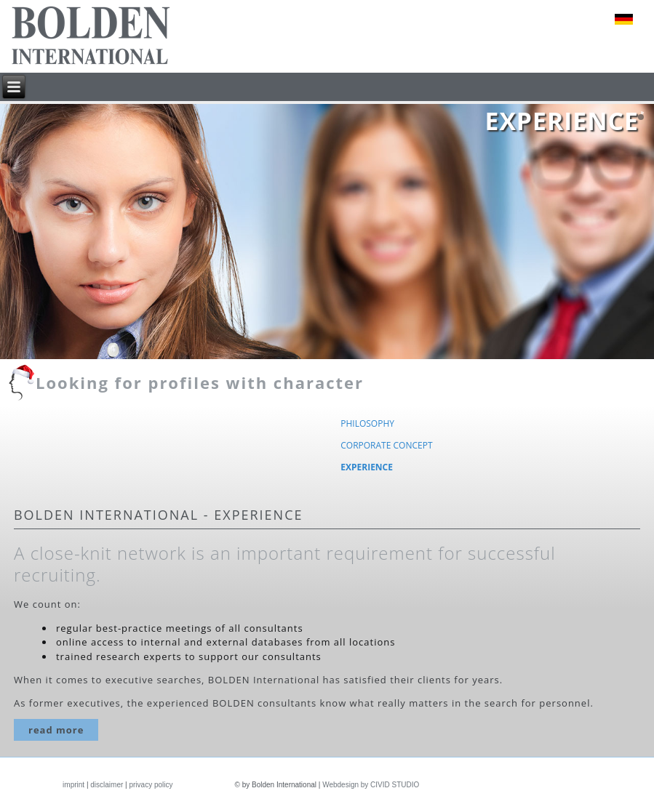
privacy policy (151, 785)
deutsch (624, 19)
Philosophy (367, 423)
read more (56, 730)
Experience (367, 467)
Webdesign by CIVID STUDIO (371, 785)
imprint (73, 785)
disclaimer (107, 785)
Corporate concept (386, 445)
